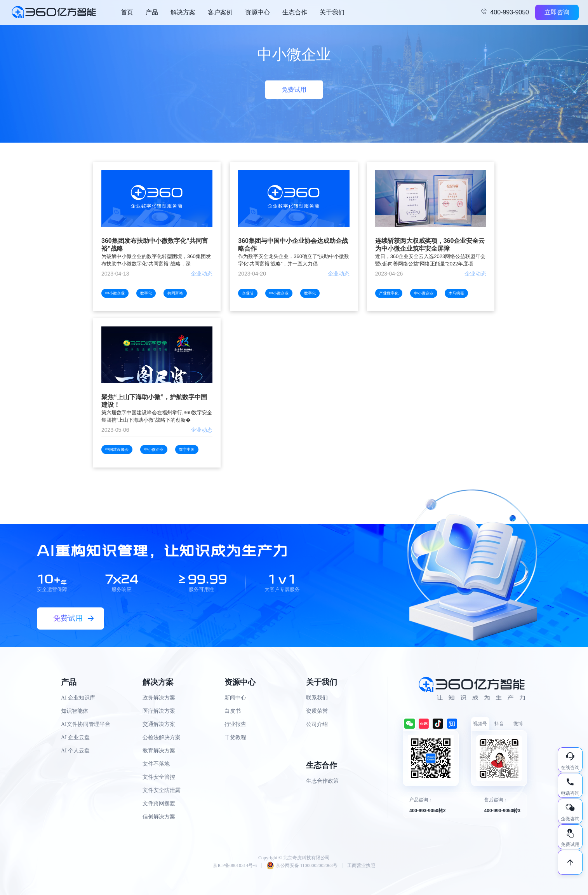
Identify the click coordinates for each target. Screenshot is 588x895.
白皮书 (233, 711)
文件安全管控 (159, 777)
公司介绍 (317, 724)
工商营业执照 (361, 865)
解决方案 (183, 12)
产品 (152, 12)
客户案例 (220, 12)
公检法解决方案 (162, 737)
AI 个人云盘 (75, 751)
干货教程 (235, 737)
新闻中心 (235, 698)
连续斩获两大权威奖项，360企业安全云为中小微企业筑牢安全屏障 (430, 245)
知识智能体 (75, 711)
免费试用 (294, 90)
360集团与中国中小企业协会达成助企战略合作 (293, 245)
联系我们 (317, 698)
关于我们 (332, 12)
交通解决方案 (159, 724)
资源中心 (257, 12)
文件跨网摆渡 (159, 803)
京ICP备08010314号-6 (235, 865)
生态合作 (295, 12)
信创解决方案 (159, 817)
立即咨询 (557, 12)
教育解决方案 (159, 751)
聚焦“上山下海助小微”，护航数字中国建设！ (154, 401)
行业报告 (235, 724)
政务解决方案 (159, 698)
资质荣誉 (317, 711)
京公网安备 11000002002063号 (302, 865)
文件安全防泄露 (162, 790)
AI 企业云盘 (75, 737)
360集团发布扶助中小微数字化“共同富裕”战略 (155, 245)
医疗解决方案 (159, 711)
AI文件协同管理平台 (86, 724)
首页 (127, 12)
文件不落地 (156, 764)
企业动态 (202, 274)
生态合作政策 (322, 781)
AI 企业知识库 (78, 698)
